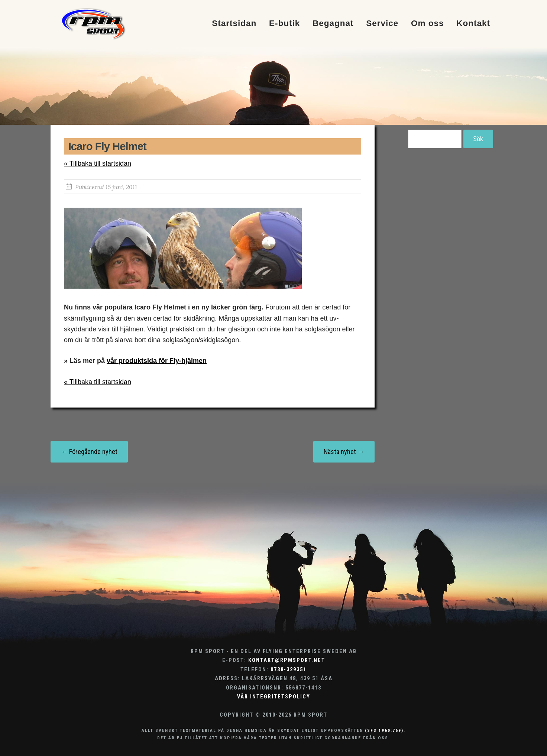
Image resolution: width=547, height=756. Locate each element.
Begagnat (333, 24)
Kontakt (473, 24)
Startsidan (234, 24)
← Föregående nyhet (89, 452)
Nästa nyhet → (344, 452)
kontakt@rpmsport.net (287, 660)
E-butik (284, 24)
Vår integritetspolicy (274, 697)
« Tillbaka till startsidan (98, 163)
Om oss (428, 24)
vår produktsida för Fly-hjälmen (157, 361)
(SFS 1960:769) (384, 730)
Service (382, 24)
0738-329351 (289, 670)
